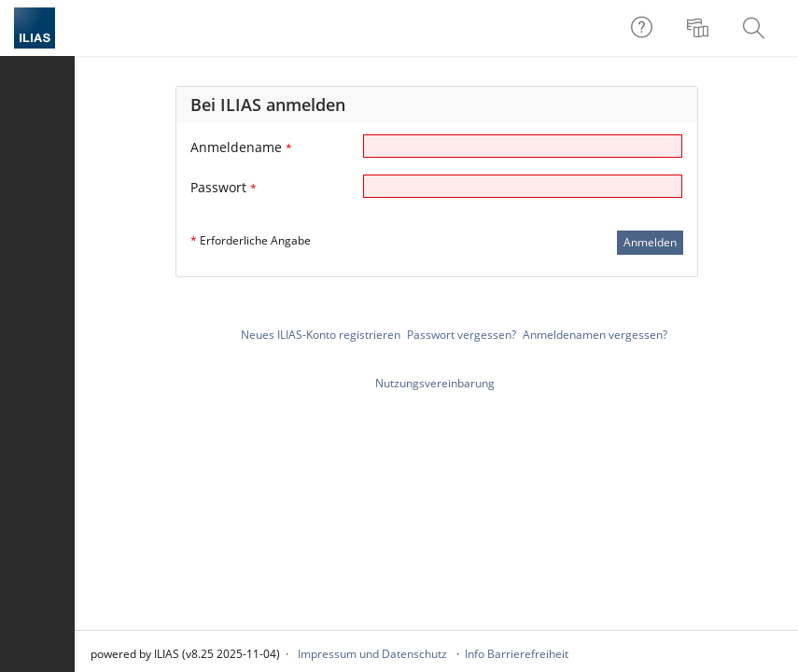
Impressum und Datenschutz (372, 654)
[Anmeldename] (523, 146)
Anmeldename (241, 147)
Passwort (224, 187)
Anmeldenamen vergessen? (595, 335)
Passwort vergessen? (462, 335)
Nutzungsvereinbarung (435, 383)
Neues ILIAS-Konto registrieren (321, 335)
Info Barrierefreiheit (517, 654)
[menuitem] (700, 28)
